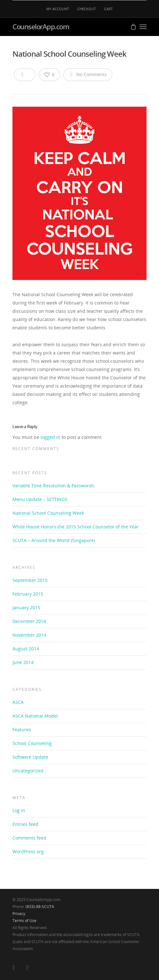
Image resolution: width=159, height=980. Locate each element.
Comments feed (29, 838)
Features (22, 730)
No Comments (88, 74)
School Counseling (32, 743)
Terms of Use (24, 921)
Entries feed (25, 824)
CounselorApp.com (41, 26)
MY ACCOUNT (58, 9)
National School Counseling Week (48, 513)
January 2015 (26, 608)
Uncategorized (28, 771)
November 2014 (29, 635)
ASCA (18, 702)
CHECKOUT (87, 9)
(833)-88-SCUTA (40, 907)
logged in (50, 437)
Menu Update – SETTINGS (40, 499)
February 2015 (28, 594)
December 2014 (29, 621)
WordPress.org (28, 851)
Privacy (19, 914)
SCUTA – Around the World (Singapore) (54, 540)
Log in (19, 810)
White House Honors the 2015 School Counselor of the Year (76, 527)
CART (108, 9)
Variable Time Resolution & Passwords (53, 486)
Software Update (30, 757)
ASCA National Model (35, 716)
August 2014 (26, 649)
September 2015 (30, 580)
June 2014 (23, 662)
